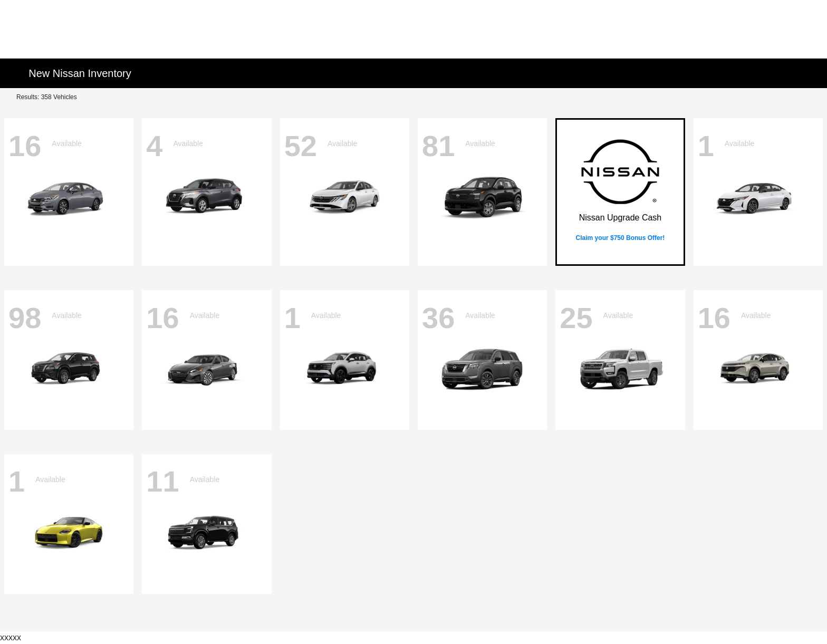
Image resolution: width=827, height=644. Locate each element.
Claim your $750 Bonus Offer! (621, 238)
